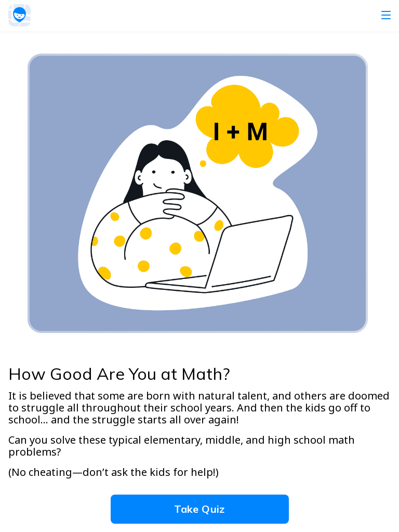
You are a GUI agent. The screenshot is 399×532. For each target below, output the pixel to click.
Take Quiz (199, 509)
